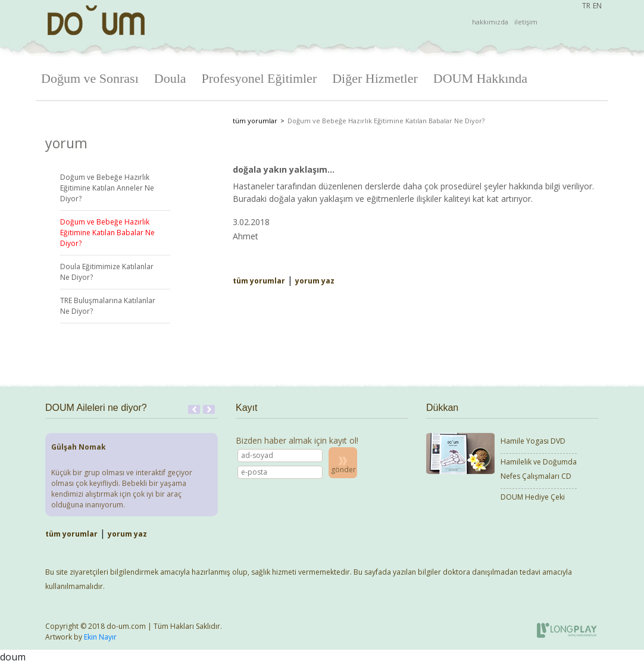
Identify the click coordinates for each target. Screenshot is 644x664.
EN (597, 6)
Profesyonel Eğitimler (260, 78)
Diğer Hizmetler (375, 78)
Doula (170, 78)
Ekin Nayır (100, 637)
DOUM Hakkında (480, 78)
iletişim (526, 22)
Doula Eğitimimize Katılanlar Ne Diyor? (107, 272)
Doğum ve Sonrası (90, 78)
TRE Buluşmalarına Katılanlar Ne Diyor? (108, 306)
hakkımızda (490, 22)
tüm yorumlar (255, 121)
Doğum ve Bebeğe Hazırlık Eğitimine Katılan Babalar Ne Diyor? (107, 233)
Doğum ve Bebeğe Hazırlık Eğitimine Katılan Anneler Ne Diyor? (107, 188)
